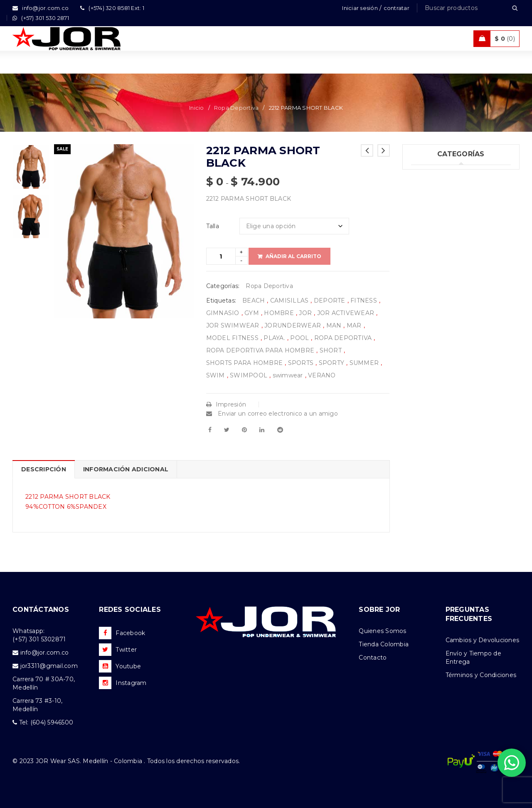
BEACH (254, 301)
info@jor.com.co (45, 653)
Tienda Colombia (384, 644)
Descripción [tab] (44, 469)
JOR (305, 313)
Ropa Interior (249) (439, 192)
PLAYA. (274, 338)
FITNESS (364, 301)
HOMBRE (279, 313)
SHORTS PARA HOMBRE (245, 363)
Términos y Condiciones (481, 675)
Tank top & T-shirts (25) (445, 209)
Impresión (226, 404)
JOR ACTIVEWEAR (346, 313)
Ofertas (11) (428, 277)
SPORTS (301, 363)
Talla (213, 226)
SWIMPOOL (249, 375)
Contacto (373, 658)
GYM (252, 313)
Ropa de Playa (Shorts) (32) (452, 260)
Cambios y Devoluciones (483, 640)
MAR (354, 325)
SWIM (216, 375)
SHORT (331, 350)
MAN (334, 325)
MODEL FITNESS (232, 338)
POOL (299, 338)
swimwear (288, 375)
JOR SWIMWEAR (233, 325)
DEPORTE (330, 301)
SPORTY (332, 363)
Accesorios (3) (432, 311)
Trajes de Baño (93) (440, 226)
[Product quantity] (221, 256)
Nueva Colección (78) (443, 294)
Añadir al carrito (293, 256)
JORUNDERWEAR (293, 325)
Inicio (197, 108)
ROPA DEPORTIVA (343, 338)
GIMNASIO (223, 313)
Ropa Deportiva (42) (441, 243)
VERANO (322, 375)
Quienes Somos (382, 631)
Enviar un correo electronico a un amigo (272, 414)
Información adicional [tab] (126, 469)
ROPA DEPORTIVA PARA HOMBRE (260, 350)
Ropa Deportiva (236, 108)
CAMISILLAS (289, 301)
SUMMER (364, 363)
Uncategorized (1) (437, 175)
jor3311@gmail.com (49, 666)
